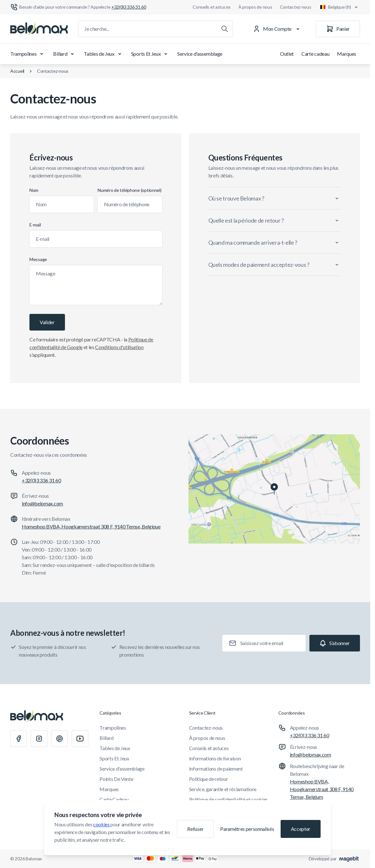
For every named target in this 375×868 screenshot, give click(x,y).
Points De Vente (116, 779)
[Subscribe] (335, 643)
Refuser (195, 829)
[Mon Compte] (278, 29)
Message (38, 259)
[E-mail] (96, 239)
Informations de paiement (216, 769)
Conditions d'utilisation (119, 347)
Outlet (287, 54)
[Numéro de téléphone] (130, 204)
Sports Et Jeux (151, 54)
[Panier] (338, 29)
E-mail (35, 225)
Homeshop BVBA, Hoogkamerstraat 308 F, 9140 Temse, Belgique (91, 526)
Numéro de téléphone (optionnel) (129, 190)
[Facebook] (19, 739)
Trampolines (28, 54)
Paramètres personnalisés (247, 829)
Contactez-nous (296, 7)
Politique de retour (209, 779)
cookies (101, 824)
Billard (65, 54)
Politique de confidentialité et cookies (229, 799)
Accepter (301, 829)
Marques (347, 54)
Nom (34, 190)
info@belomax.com (42, 503)
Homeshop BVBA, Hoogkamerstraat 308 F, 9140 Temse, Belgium (322, 789)
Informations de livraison (215, 758)
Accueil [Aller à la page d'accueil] (17, 71)
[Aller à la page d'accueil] (39, 29)
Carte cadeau (315, 54)
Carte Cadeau (114, 799)
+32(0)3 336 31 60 (41, 480)
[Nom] (62, 204)
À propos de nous (255, 7)
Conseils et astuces (212, 7)
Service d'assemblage (200, 54)
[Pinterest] (60, 739)
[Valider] (47, 322)
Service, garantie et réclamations (223, 789)
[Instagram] (39, 739)
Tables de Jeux (104, 54)
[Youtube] (80, 739)
